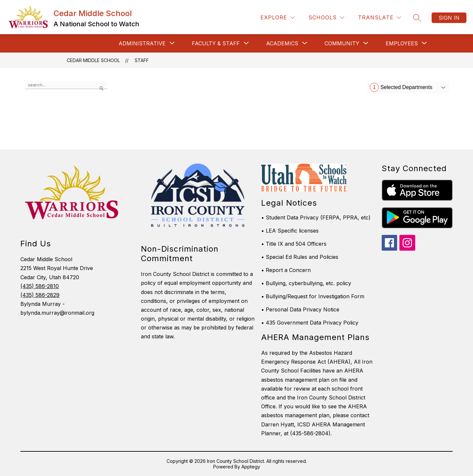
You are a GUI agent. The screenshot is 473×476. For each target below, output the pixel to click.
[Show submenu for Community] (342, 43)
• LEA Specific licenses (290, 231)
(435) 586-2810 (40, 286)
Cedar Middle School (93, 60)
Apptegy (251, 467)
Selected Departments (401, 87)
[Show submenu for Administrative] (142, 43)
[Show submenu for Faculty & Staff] (216, 43)
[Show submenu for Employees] (402, 43)
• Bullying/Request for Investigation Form (313, 296)
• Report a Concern (286, 270)
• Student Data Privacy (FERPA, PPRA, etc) (316, 217)
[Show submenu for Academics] (282, 43)
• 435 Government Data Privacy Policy (310, 323)
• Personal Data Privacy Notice (300, 309)
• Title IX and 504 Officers (294, 244)
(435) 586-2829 (40, 295)
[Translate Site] (380, 18)
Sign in (449, 18)
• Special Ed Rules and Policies (300, 257)
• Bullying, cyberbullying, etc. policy (306, 283)
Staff (142, 60)
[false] (66, 85)
